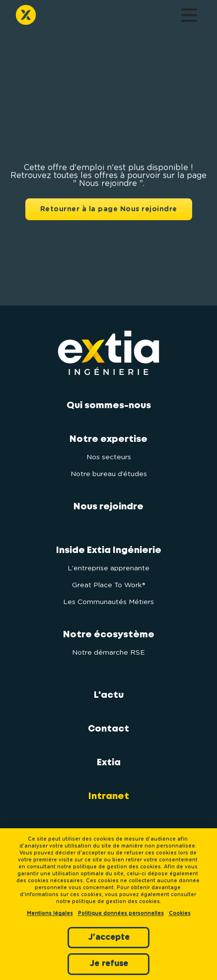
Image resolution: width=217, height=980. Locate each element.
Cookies (180, 914)
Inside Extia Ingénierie (109, 551)
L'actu (109, 695)
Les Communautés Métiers (108, 602)
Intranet (109, 796)
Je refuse (109, 964)
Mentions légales (50, 914)
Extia (109, 763)
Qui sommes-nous (109, 406)
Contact (108, 729)
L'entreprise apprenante (108, 568)
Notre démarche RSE (108, 653)
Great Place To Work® (108, 585)
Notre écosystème (109, 635)
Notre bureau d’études (109, 474)
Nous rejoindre (108, 507)
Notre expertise (108, 439)
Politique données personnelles (121, 914)
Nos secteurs (109, 457)
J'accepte (109, 937)
